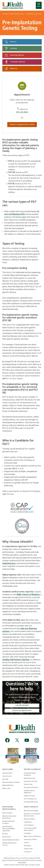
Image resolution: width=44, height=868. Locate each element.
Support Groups (29, 796)
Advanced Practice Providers (9, 822)
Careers (27, 843)
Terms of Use (20, 858)
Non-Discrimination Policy (26, 861)
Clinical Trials (28, 784)
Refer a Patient (7, 813)
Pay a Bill (5, 779)
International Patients (31, 788)
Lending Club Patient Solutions (16, 660)
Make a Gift (6, 788)
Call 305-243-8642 (22, 705)
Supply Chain (28, 849)
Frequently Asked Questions (30, 774)
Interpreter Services (31, 781)
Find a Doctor (7, 776)
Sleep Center (7, 837)
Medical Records (30, 778)
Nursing (5, 834)
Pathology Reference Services (9, 844)
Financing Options (14, 55)
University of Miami (30, 840)
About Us (11, 69)
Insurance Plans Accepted (11, 782)
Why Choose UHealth (31, 811)
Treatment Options (15, 62)
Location (11, 48)
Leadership (28, 822)
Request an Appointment (22, 711)
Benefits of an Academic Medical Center (32, 815)
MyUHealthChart (8, 785)
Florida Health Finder (31, 802)
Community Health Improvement (30, 829)
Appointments (7, 773)
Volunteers (28, 846)
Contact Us (28, 852)
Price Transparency (30, 799)
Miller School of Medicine (28, 595)
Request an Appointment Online (22, 125)
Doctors (10, 42)
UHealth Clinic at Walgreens (29, 792)
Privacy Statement (30, 858)
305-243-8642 (22, 112)
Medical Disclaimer (10, 858)
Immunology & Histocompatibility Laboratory (9, 829)
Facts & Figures (29, 825)
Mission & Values (30, 819)
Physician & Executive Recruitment (9, 817)
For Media (27, 833)
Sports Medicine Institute (11, 840)
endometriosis (9, 564)
